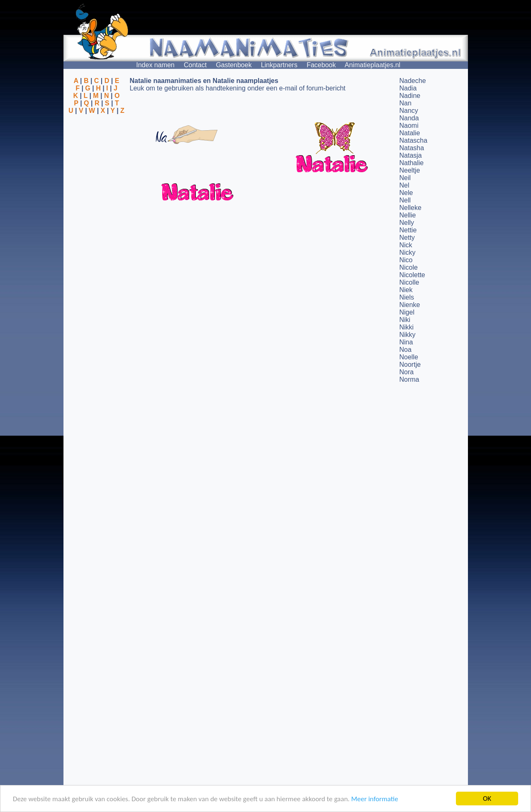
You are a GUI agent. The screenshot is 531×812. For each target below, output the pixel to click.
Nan (406, 103)
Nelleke (410, 208)
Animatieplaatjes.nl (373, 65)
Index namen (155, 65)
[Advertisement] (97, 155)
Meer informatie (374, 799)
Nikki (407, 327)
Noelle (409, 357)
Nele (406, 193)
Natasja (411, 155)
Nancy (409, 111)
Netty (407, 238)
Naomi (409, 126)
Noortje (410, 365)
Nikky (408, 335)
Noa (406, 350)
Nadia (408, 88)
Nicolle (409, 282)
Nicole (409, 267)
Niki (405, 320)
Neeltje (410, 170)
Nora (407, 372)
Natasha (412, 148)
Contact (195, 65)
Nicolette (412, 275)
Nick (406, 245)
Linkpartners (279, 65)
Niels (407, 297)
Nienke (410, 305)
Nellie (408, 215)
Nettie (408, 230)
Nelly (407, 223)
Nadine (410, 96)
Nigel (407, 312)
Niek (406, 290)
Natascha (414, 140)
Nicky (408, 252)
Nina (406, 342)
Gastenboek (234, 65)
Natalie (410, 133)
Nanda (409, 118)
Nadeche (413, 81)
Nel (404, 185)
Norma (409, 379)
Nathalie (412, 163)
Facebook (321, 65)
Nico (406, 260)
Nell (405, 200)
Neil (405, 178)
